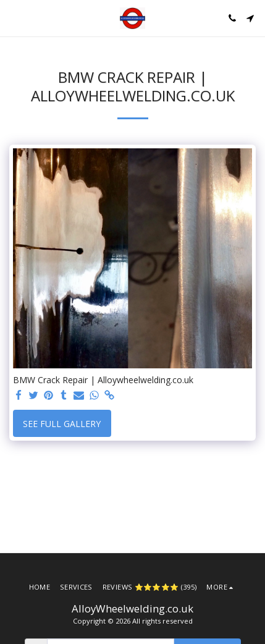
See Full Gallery (62, 424)
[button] (14, 18)
